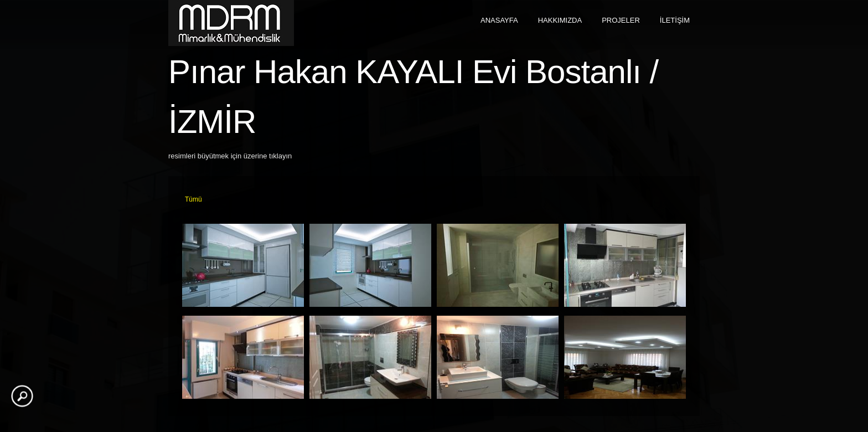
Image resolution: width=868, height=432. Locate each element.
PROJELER (621, 20)
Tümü (193, 199)
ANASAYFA (499, 20)
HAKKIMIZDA (560, 20)
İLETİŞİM (675, 20)
